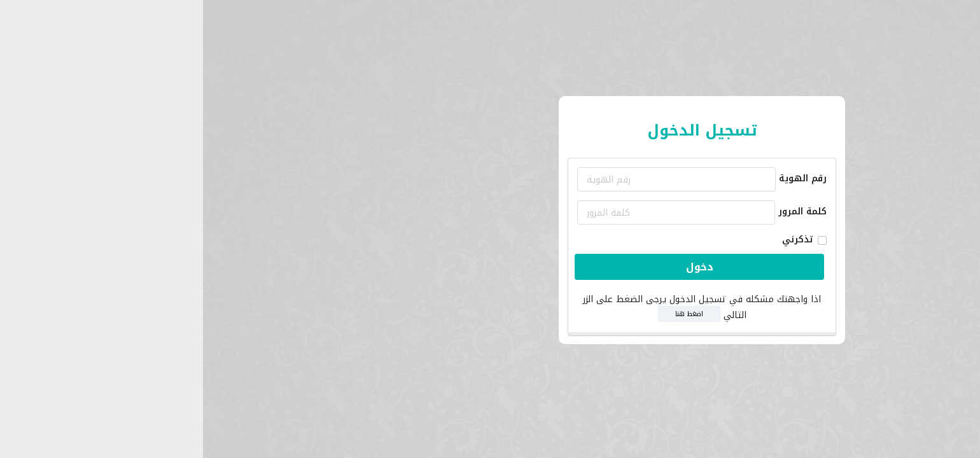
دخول (488, 267)
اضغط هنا (477, 314)
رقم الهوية (591, 178)
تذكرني (586, 240)
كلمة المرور (591, 212)
